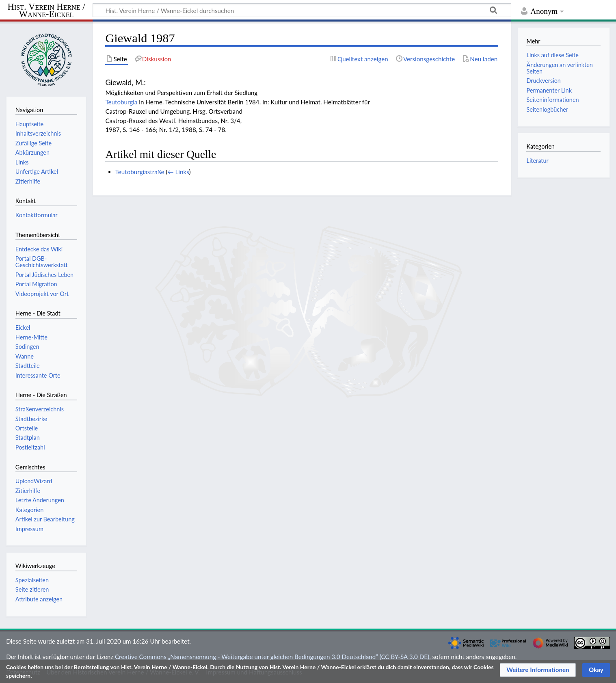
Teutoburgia (121, 102)
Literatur (537, 161)
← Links (178, 172)
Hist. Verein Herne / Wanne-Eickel (46, 11)
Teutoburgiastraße (140, 172)
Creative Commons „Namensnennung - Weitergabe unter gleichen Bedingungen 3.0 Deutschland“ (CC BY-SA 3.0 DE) (272, 657)
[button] (538, 670)
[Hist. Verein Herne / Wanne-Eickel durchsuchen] (302, 10)
